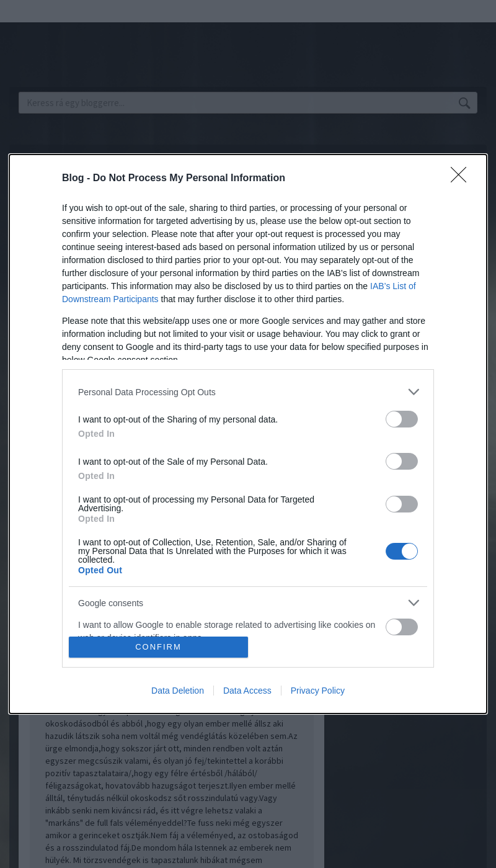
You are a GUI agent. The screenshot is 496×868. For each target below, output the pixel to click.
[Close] (463, 179)
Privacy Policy (318, 691)
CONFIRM (158, 647)
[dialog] (248, 434)
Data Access (247, 691)
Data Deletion (178, 691)
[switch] (402, 419)
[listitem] (248, 392)
